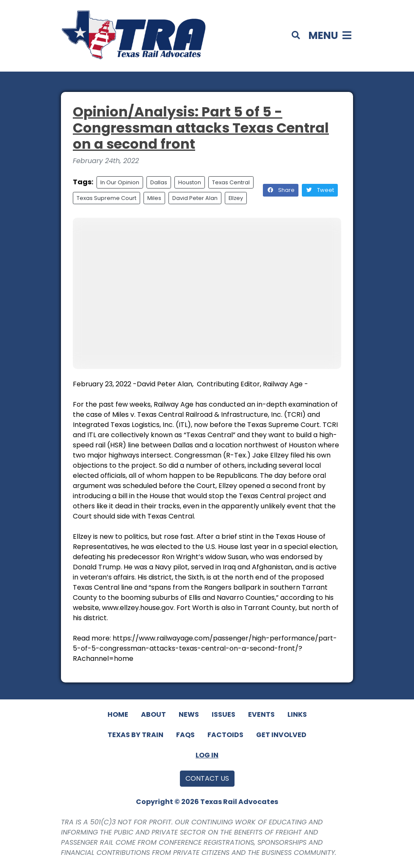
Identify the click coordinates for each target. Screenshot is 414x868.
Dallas (159, 182)
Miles (154, 198)
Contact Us (207, 778)
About (153, 714)
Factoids (225, 735)
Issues (224, 714)
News (189, 714)
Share (281, 190)
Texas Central (231, 182)
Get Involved (281, 735)
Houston (190, 182)
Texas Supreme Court (106, 198)
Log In (207, 755)
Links (297, 714)
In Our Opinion (120, 182)
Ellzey (236, 198)
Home (118, 714)
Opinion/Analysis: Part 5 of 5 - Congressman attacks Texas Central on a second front (201, 128)
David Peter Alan (195, 198)
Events (261, 714)
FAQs (185, 735)
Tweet (320, 190)
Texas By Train (135, 735)
